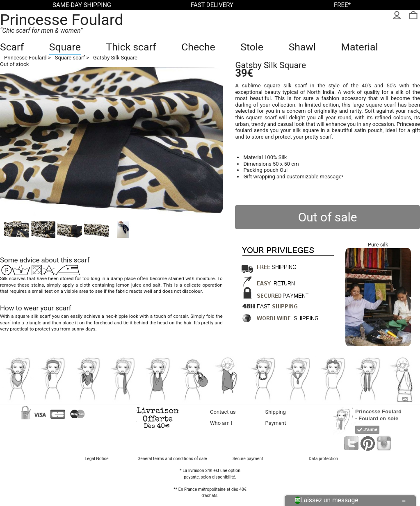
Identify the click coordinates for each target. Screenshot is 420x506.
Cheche (198, 47)
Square (65, 47)
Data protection (323, 459)
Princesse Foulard (62, 20)
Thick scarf (131, 47)
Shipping (276, 412)
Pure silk (378, 245)
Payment (276, 423)
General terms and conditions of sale (172, 459)
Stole (252, 47)
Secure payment (248, 459)
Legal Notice (97, 459)
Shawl (302, 47)
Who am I (221, 423)
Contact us (223, 412)
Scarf (12, 47)
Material (360, 47)
